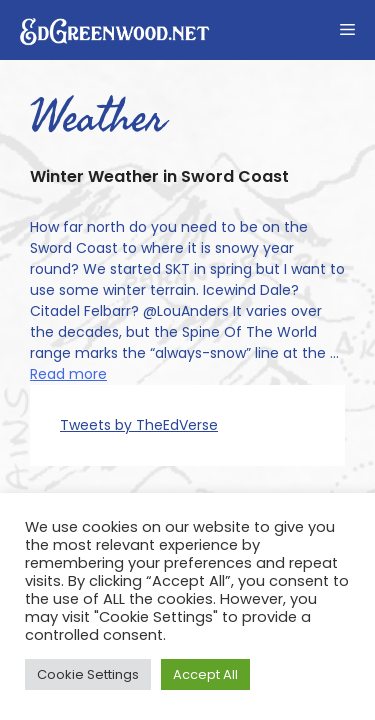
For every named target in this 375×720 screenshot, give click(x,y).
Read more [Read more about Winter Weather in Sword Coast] (68, 374)
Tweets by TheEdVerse (139, 425)
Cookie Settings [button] (88, 674)
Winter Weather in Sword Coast (159, 176)
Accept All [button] (205, 674)
